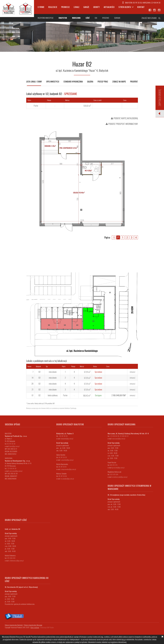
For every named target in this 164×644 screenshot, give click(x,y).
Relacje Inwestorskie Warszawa (33, 625)
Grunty (96, 7)
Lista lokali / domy (34, 82)
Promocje (65, 7)
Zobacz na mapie (119, 82)
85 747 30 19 (63, 467)
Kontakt (141, 7)
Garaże (86, 7)
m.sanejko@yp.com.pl (67, 479)
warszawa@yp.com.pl (16, 471)
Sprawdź (132, 372)
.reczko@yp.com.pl (119, 468)
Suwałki (117, 18)
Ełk (96, 18)
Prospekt (134, 82)
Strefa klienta (125, 7)
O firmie (41, 7)
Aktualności (109, 7)
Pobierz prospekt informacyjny (122, 124)
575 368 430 (11, 558)
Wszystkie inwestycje (46, 18)
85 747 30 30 (137, 3)
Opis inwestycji (53, 82)
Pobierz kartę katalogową (124, 118)
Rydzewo (106, 18)
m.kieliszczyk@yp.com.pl (120, 477)
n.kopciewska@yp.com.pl (68, 469)
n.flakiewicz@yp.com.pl (16, 561)
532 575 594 (114, 474)
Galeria (90, 82)
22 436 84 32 (124, 436)
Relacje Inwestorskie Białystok (14, 625)
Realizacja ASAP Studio (47, 627)
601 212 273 (114, 465)
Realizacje (53, 7)
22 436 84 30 (156, 3)
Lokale (77, 7)
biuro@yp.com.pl (14, 446)
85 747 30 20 (63, 457)
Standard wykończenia (73, 82)
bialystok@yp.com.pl (67, 439)
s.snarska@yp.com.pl (67, 460)
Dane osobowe (35, 627)
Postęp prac (103, 82)
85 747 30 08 (63, 476)
